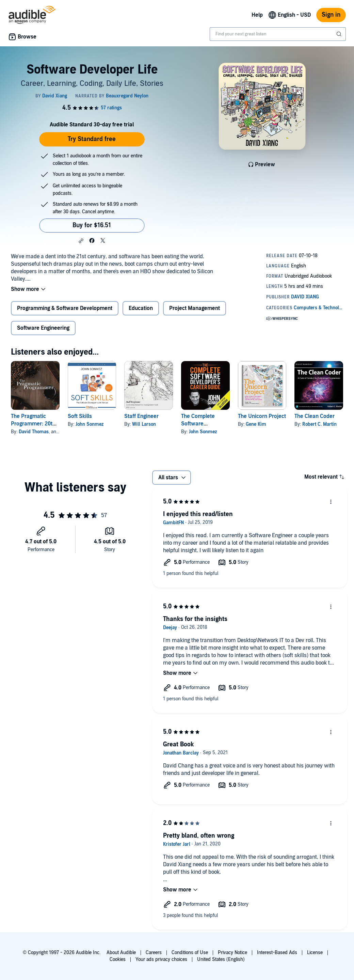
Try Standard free (92, 139)
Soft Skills (80, 416)
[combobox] (278, 34)
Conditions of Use (190, 953)
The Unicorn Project (262, 416)
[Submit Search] (340, 34)
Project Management (195, 308)
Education (141, 308)
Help (257, 15)
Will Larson (144, 424)
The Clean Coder (315, 416)
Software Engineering (43, 328)
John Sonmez (90, 424)
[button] (81, 241)
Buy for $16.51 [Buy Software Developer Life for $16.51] (92, 225)
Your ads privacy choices (161, 959)
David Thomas (34, 432)
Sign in (331, 15)
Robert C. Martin (319, 424)
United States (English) (221, 959)
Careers (154, 953)
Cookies (118, 959)
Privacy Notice (232, 953)
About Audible (121, 953)
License (315, 953)
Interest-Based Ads (277, 953)
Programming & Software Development (65, 308)
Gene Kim (256, 424)
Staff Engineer (141, 416)
